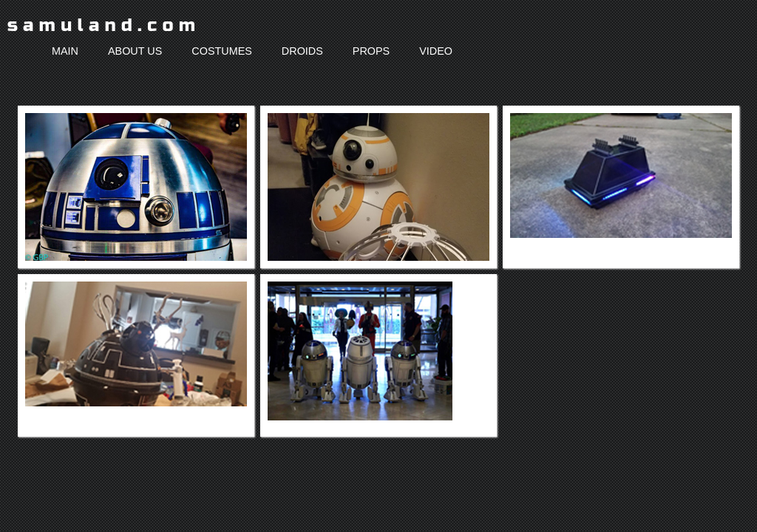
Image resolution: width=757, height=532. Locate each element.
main (65, 51)
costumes (222, 51)
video (436, 51)
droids (302, 51)
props (371, 51)
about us (135, 51)
